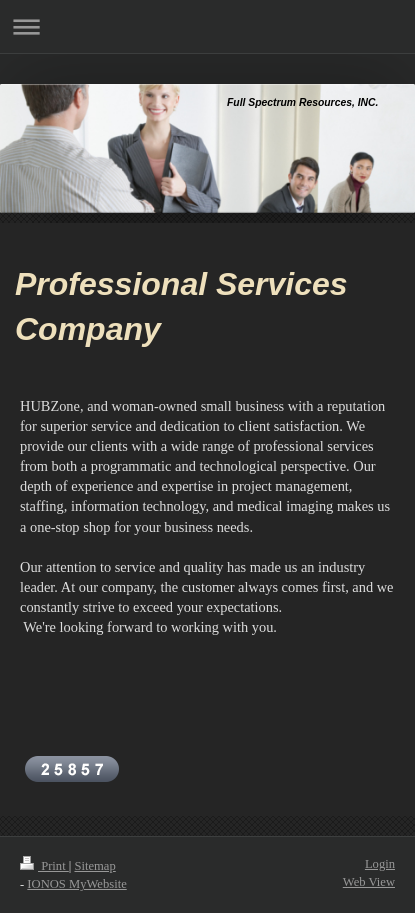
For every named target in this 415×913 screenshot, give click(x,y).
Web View (369, 882)
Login (380, 864)
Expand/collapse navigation (207, 26)
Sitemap (94, 866)
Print (44, 866)
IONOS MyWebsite (76, 884)
